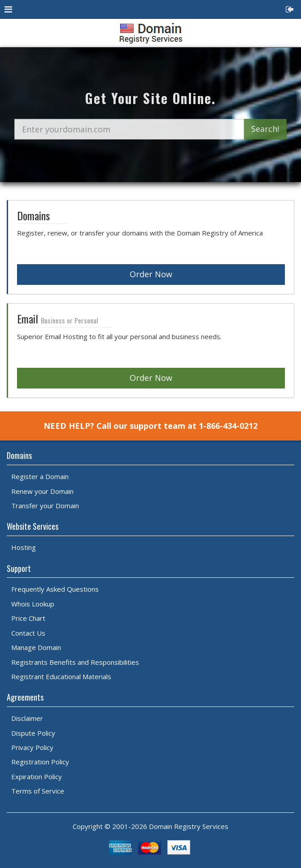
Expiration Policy (37, 776)
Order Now (151, 274)
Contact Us (28, 633)
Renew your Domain (42, 491)
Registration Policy (40, 762)
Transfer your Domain (45, 506)
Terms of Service (38, 791)
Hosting (24, 547)
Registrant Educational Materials (61, 676)
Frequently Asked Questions (55, 589)
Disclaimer (27, 718)
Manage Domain (36, 647)
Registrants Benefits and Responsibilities (75, 662)
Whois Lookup (33, 604)
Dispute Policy (33, 733)
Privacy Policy (32, 747)
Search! (265, 129)
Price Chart (28, 618)
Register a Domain (40, 476)
